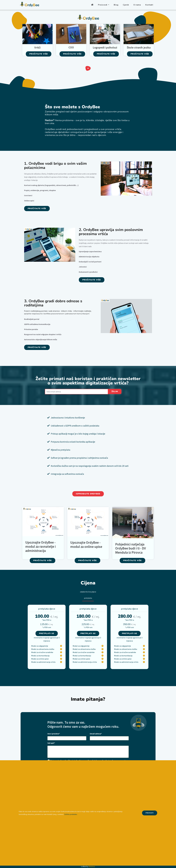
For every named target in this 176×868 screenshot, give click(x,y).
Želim (115, 391)
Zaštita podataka (71, 814)
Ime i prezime (54, 734)
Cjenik (126, 5)
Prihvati (150, 813)
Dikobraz (92, 866)
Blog (116, 5)
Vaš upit (51, 743)
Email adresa (96, 734)
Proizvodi (103, 5)
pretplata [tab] (88, 598)
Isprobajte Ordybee (88, 494)
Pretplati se (47, 633)
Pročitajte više (39, 54)
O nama (137, 5)
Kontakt (149, 5)
